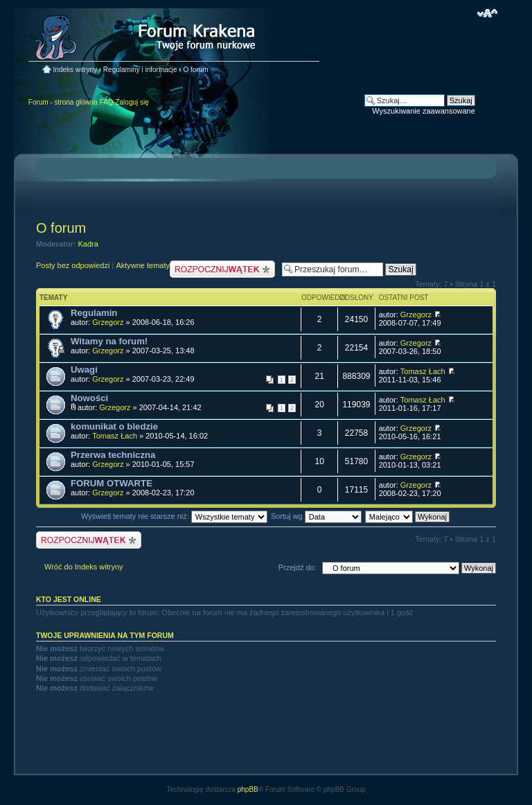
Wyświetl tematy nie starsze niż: (174, 516)
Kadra (88, 244)
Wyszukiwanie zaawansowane (423, 111)
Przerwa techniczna (113, 455)
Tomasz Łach (423, 371)
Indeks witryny (75, 70)
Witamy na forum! (109, 341)
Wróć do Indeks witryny (84, 567)
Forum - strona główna (63, 102)
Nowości (89, 398)
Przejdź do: (298, 567)
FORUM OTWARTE (112, 483)
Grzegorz (108, 322)
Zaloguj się (132, 102)
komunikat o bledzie (114, 426)
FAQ (107, 102)
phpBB (248, 789)
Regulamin (94, 313)
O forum (195, 70)
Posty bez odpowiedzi (73, 265)
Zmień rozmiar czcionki (487, 13)
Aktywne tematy (143, 265)
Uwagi (84, 370)
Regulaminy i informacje (140, 70)
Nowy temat (222, 269)
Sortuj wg (316, 516)
